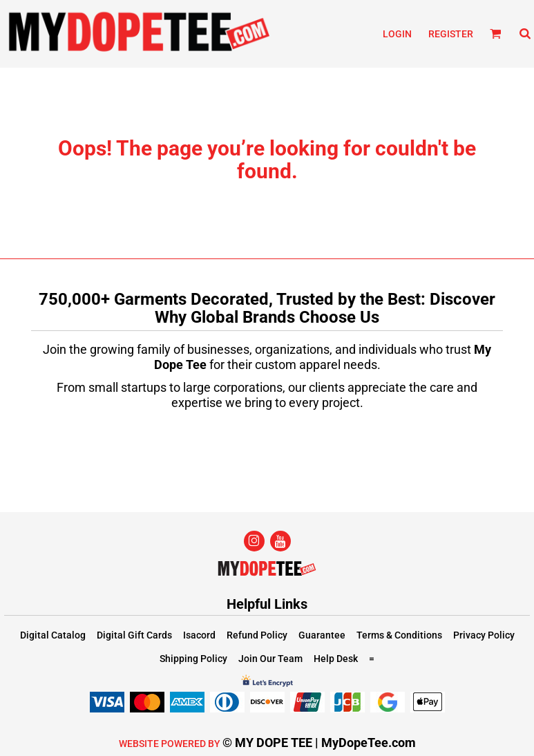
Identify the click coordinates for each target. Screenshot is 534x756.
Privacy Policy (484, 635)
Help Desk (336, 659)
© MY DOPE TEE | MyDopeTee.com (319, 743)
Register (451, 34)
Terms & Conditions (399, 635)
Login (397, 34)
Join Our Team (270, 659)
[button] (496, 34)
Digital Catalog (53, 635)
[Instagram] (254, 541)
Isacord (199, 635)
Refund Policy (257, 635)
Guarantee (322, 635)
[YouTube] (280, 541)
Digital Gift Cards (134, 635)
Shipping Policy (193, 659)
